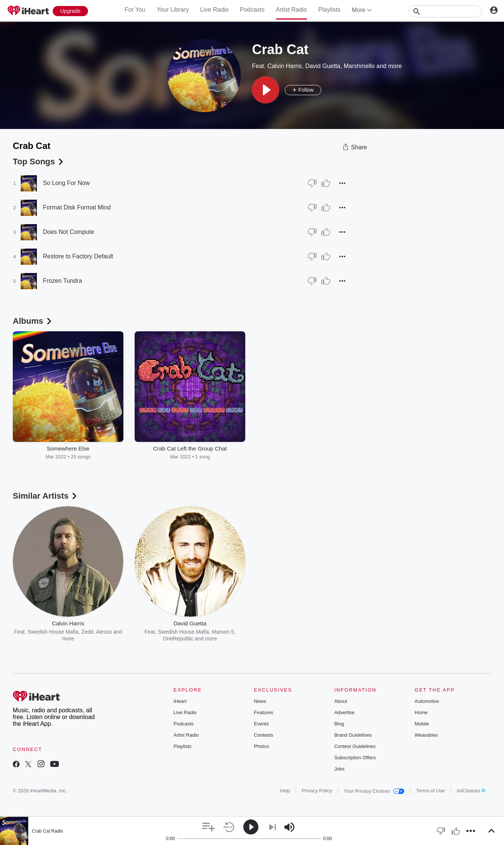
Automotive (427, 701)
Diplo (313, 632)
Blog (339, 724)
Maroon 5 (223, 632)
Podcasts (252, 10)
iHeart (180, 701)
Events (261, 724)
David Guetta (323, 66)
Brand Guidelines (353, 735)
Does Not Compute (68, 232)
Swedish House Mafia (53, 632)
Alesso (104, 632)
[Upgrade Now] (70, 11)
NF (325, 632)
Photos (261, 746)
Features (263, 712)
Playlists (329, 10)
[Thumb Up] (326, 183)
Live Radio (214, 10)
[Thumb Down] (312, 183)
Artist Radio (292, 10)
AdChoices (471, 791)
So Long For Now (66, 183)
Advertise (345, 712)
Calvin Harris (285, 66)
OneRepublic (178, 639)
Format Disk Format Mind (77, 207)
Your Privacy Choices (374, 791)
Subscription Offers (355, 758)
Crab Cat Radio (48, 831)
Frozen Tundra (62, 281)
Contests (263, 735)
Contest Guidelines (355, 746)
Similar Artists (46, 496)
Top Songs (39, 162)
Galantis (294, 632)
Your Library (173, 10)
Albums (33, 321)
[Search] (445, 11)
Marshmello (359, 66)
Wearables (426, 735)
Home (421, 712)
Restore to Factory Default (78, 256)
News (260, 701)
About (341, 701)
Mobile (422, 724)
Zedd (87, 632)
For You (135, 10)
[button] (266, 90)
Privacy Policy (317, 791)
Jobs (339, 769)
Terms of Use (430, 791)
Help (285, 791)
